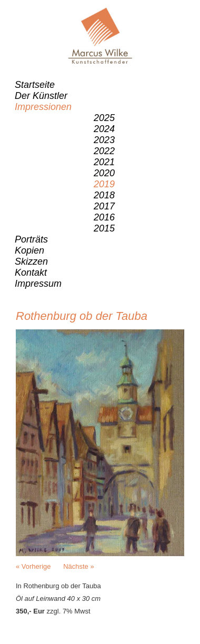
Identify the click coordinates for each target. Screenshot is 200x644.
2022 (104, 151)
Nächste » (79, 566)
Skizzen (31, 261)
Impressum (38, 284)
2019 (104, 184)
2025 (104, 118)
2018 (104, 195)
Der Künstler (41, 96)
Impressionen (43, 107)
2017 (104, 206)
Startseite (35, 85)
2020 (104, 173)
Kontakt (31, 273)
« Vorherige (33, 566)
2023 (104, 140)
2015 (104, 228)
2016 (104, 217)
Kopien (29, 250)
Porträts (31, 239)
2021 (104, 162)
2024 (104, 129)
